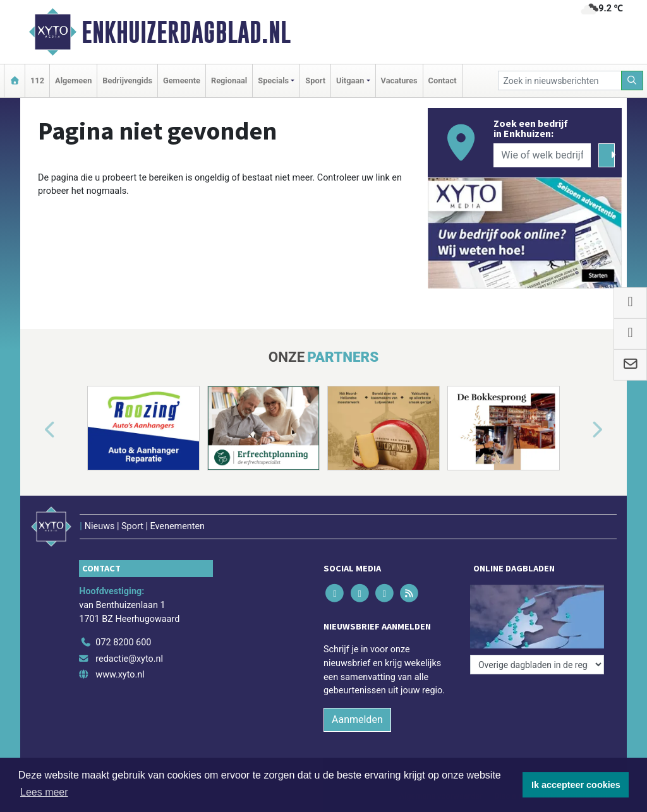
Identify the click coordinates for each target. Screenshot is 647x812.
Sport (315, 81)
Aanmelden (357, 719)
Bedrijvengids (127, 81)
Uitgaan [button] (350, 81)
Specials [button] (273, 81)
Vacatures (399, 81)
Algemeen (73, 81)
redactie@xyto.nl (129, 659)
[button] (35, 431)
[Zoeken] (632, 81)
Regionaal (229, 81)
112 (37, 81)
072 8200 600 (123, 642)
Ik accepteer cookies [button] (576, 785)
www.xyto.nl (120, 675)
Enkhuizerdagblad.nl (186, 32)
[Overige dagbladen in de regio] (537, 665)
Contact (443, 81)
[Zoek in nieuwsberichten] (560, 81)
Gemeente (182, 81)
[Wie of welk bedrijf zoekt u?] (542, 155)
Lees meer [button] (44, 792)
